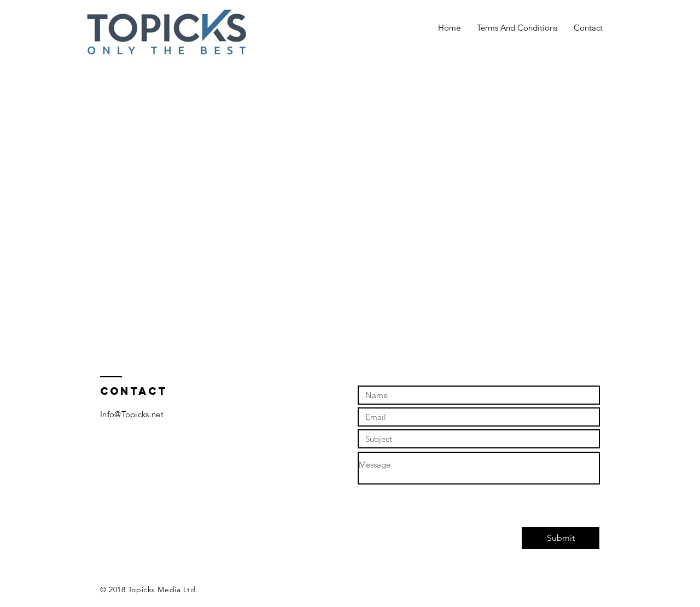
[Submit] (561, 538)
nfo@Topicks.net (133, 414)
